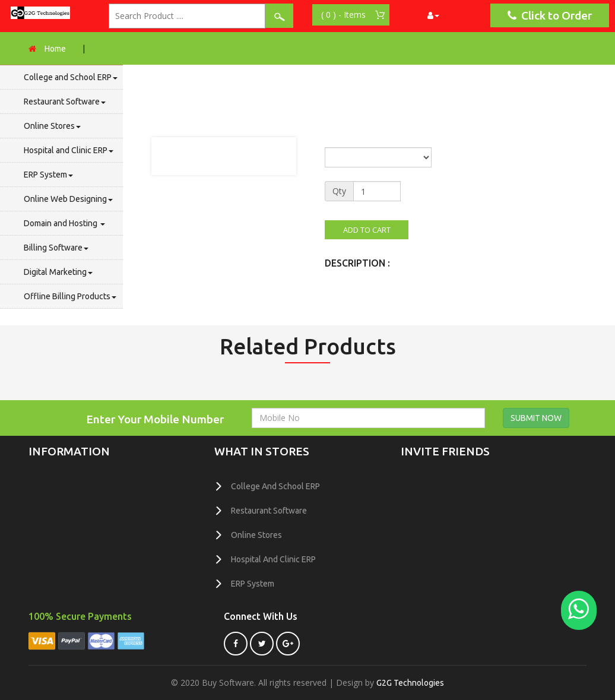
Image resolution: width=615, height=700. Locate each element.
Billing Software (56, 248)
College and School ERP (71, 77)
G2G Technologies (410, 683)
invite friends (445, 451)
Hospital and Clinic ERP (69, 150)
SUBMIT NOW (536, 418)
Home (55, 49)
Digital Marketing (58, 272)
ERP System (48, 175)
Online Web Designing (68, 199)
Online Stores (52, 126)
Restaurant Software (65, 102)
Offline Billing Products (70, 296)
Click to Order (550, 15)
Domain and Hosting (64, 223)
